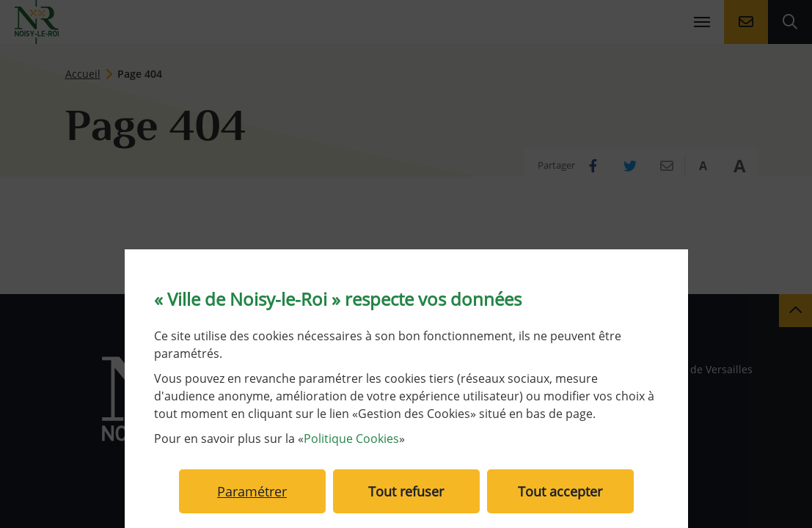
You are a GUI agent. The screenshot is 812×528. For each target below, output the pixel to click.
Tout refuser (406, 491)
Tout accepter (560, 491)
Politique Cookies (351, 439)
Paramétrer (252, 491)
